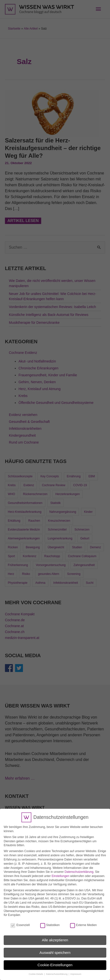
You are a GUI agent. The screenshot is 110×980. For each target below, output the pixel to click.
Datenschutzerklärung (79, 868)
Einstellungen (60, 872)
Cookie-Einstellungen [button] (55, 961)
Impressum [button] (76, 970)
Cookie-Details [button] (36, 970)
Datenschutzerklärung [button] (57, 970)
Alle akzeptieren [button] (55, 936)
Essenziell (20, 921)
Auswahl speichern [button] (55, 948)
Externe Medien (83, 921)
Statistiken (50, 921)
